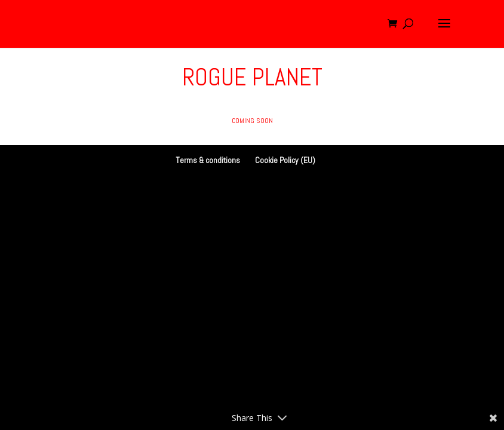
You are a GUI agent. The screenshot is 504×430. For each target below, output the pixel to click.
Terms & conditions (208, 160)
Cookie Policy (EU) (285, 160)
